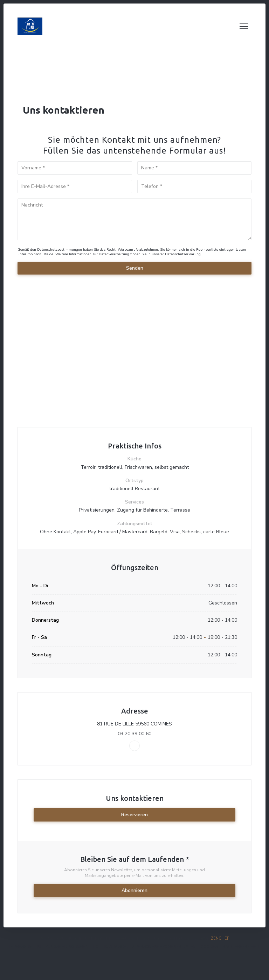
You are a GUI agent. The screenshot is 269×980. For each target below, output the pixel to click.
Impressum (21, 947)
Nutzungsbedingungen (63, 947)
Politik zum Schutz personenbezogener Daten (144, 947)
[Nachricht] (134, 219)
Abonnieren (134, 890)
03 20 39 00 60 (134, 734)
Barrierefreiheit (241, 947)
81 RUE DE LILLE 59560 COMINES (165, 724)
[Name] (195, 168)
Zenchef (220, 938)
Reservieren (134, 815)
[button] (244, 26)
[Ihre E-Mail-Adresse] (75, 187)
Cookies (209, 947)
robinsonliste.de (40, 254)
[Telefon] (195, 187)
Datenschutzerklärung (183, 254)
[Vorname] (75, 168)
